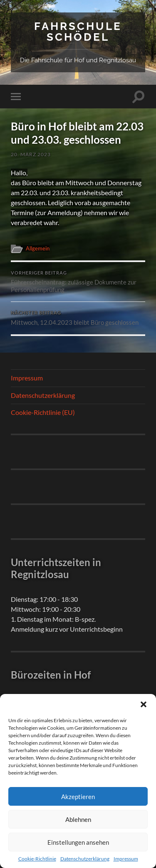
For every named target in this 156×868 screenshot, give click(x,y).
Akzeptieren (78, 797)
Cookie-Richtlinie (37, 859)
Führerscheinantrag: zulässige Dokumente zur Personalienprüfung (78, 282)
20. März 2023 (31, 154)
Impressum (126, 859)
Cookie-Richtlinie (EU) (43, 412)
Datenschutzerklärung (85, 859)
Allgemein (38, 248)
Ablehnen (78, 819)
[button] (144, 704)
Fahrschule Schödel (78, 31)
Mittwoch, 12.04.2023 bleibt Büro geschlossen (78, 318)
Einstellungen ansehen (78, 842)
